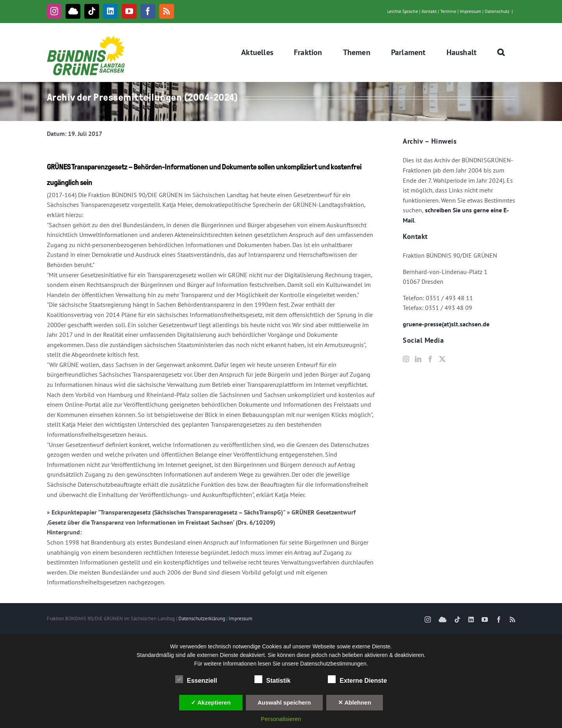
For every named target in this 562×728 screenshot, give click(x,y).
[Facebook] (430, 359)
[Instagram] (406, 359)
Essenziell (196, 680)
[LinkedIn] (418, 359)
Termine (448, 11)
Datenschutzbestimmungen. (334, 664)
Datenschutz (497, 11)
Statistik (272, 680)
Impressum (470, 11)
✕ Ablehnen (355, 702)
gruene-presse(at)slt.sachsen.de (446, 324)
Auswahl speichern (284, 702)
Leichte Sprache (403, 11)
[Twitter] (442, 359)
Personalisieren (281, 719)
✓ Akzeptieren (211, 702)
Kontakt (429, 11)
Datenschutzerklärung (202, 619)
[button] (501, 52)
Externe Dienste (357, 680)
